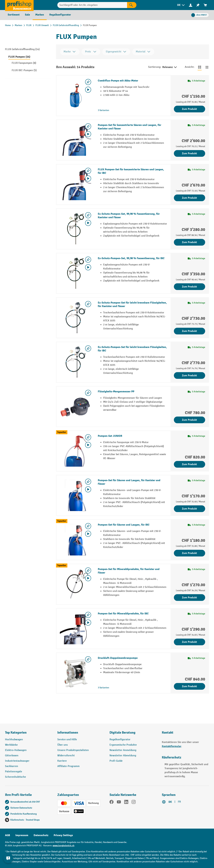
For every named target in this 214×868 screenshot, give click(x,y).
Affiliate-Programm (68, 766)
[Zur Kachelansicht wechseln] (207, 67)
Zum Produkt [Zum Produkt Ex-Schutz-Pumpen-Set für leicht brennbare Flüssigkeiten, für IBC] (189, 375)
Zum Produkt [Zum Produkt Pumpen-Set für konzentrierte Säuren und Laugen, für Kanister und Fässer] (189, 153)
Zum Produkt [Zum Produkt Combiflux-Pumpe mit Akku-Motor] (189, 109)
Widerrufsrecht (66, 756)
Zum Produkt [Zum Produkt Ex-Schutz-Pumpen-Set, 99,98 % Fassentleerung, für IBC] (189, 287)
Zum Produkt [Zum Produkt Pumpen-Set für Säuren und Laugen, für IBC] (189, 553)
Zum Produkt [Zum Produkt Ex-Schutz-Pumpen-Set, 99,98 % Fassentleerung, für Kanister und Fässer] (189, 242)
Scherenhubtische (15, 777)
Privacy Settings (63, 835)
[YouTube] (119, 803)
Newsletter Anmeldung (123, 750)
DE (170, 802)
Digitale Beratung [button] (122, 733)
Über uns (63, 745)
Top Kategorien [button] (16, 733)
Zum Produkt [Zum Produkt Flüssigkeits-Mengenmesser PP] (189, 420)
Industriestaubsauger (17, 761)
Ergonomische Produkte (123, 745)
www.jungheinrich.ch (64, 846)
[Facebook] (112, 803)
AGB (8, 835)
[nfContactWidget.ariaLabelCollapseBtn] (8, 860)
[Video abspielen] (88, 90)
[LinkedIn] (126, 803)
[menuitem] (181, 5)
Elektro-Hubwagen (16, 750)
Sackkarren (12, 766)
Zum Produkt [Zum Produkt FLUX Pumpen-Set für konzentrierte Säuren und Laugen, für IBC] (189, 198)
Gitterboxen (12, 756)
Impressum (22, 835)
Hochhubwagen (14, 740)
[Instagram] (134, 803)
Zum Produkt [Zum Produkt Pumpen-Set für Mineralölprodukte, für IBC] (189, 642)
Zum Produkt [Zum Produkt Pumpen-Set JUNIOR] (189, 464)
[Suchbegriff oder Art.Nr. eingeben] (92, 5)
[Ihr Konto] (191, 5)
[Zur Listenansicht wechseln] (200, 67)
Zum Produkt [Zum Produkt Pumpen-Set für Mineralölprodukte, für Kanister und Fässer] (189, 598)
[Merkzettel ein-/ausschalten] (88, 82)
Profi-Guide (116, 761)
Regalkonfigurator (120, 740)
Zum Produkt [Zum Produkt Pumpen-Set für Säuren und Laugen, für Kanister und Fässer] (189, 509)
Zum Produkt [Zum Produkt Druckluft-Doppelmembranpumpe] (189, 686)
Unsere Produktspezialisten (73, 750)
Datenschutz (41, 835)
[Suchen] (132, 5)
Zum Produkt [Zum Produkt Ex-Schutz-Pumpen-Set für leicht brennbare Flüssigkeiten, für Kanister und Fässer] (189, 331)
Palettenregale (14, 772)
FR (179, 802)
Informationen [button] (68, 733)
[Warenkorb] (205, 5)
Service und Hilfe (67, 740)
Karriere (62, 761)
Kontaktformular (172, 746)
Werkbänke (11, 745)
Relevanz (170, 67)
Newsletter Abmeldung (123, 756)
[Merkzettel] (198, 5)
